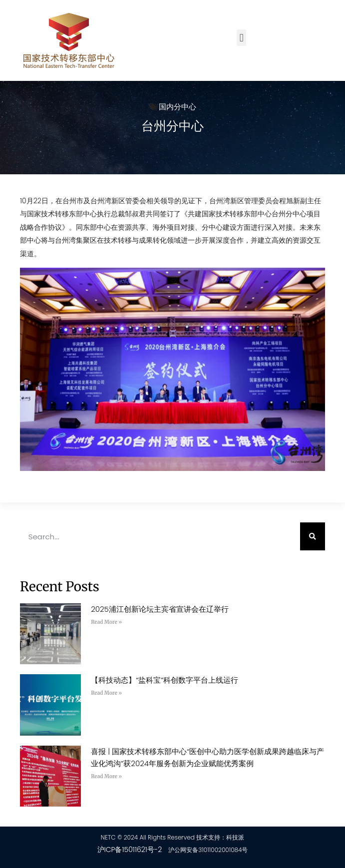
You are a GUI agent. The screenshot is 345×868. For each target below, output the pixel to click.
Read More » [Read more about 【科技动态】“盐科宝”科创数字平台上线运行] (106, 693)
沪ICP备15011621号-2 (130, 850)
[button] (241, 38)
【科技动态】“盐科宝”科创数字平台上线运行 (165, 680)
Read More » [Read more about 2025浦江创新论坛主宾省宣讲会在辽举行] (106, 622)
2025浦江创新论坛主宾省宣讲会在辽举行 (160, 609)
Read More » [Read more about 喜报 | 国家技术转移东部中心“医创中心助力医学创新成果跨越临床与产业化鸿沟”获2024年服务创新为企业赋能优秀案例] (106, 776)
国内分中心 (177, 107)
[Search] (313, 536)
